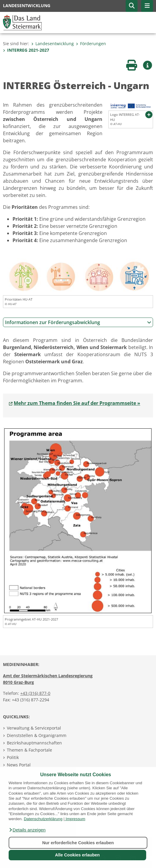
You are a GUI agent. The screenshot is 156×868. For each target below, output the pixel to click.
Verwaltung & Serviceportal (34, 728)
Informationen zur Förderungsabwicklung (78, 322)
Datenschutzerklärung (43, 819)
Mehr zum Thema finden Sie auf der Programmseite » (77, 403)
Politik (13, 757)
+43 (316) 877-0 (35, 693)
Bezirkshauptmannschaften (34, 743)
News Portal (19, 765)
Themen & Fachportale (29, 750)
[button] (27, 830)
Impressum (75, 819)
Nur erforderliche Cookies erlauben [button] (78, 843)
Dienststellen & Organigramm (37, 735)
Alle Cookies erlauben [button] (77, 855)
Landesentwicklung (53, 44)
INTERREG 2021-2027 (26, 50)
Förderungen (91, 44)
